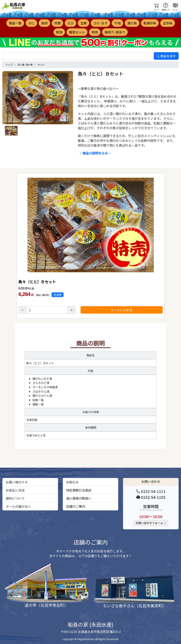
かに (31, 23)
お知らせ (72, 482)
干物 (117, 23)
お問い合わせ (151, 481)
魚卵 (44, 23)
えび (70, 23)
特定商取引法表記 (79, 490)
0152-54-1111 (151, 491)
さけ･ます (100, 23)
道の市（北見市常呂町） (46, 605)
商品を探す (166, 56)
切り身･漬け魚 (25, 65)
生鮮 (83, 23)
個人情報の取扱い (79, 498)
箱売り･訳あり (115, 32)
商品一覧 (15, 23)
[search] (77, 56)
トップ (9, 65)
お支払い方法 (15, 490)
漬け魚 (132, 23)
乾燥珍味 (150, 23)
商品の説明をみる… (95, 153)
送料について (15, 498)
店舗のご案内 (76, 506)
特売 (95, 32)
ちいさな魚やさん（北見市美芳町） (135, 606)
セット (41, 65)
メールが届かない (18, 506)
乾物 (59, 32)
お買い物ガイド (17, 482)
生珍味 (168, 23)
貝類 (57, 23)
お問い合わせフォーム (151, 523)
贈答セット (77, 32)
